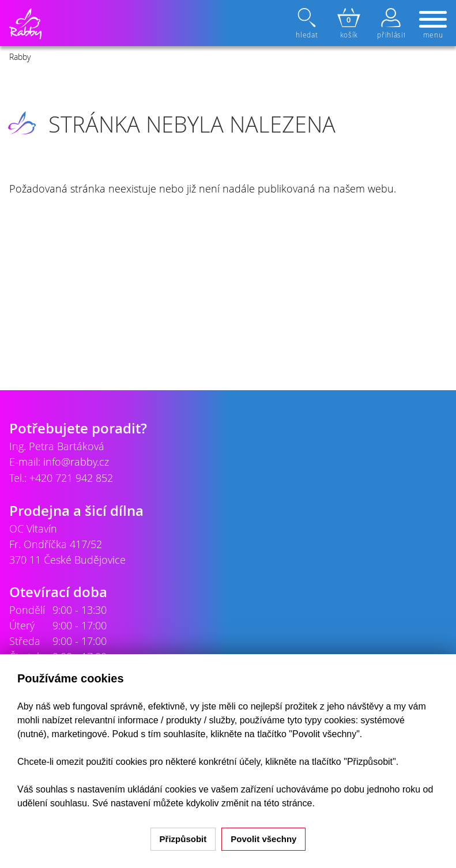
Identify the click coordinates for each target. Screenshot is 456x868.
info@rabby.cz (76, 462)
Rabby (20, 57)
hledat (308, 24)
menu (433, 25)
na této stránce (282, 803)
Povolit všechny (263, 839)
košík (349, 24)
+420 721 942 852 (71, 478)
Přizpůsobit (183, 839)
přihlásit (391, 24)
